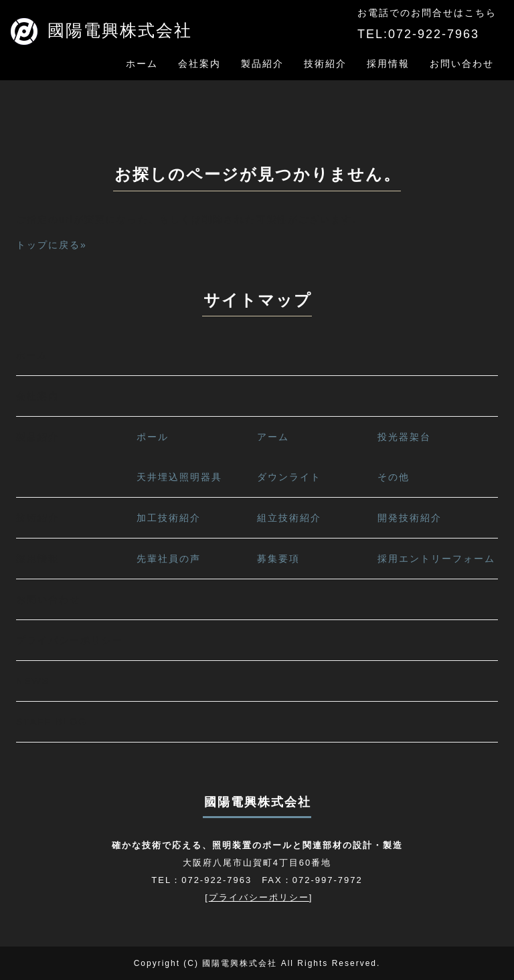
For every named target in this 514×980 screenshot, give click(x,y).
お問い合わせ (462, 64)
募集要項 (278, 559)
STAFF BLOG (52, 722)
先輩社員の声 (169, 559)
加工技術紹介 (169, 518)
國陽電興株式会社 (101, 30)
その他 (394, 477)
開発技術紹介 (410, 518)
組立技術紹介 (289, 518)
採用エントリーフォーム (436, 559)
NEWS (33, 681)
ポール (153, 437)
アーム (273, 437)
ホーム (142, 64)
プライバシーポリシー (70, 640)
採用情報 (388, 64)
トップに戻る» (52, 245)
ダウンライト (289, 477)
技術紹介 (325, 64)
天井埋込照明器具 (179, 477)
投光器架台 (404, 437)
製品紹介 (262, 64)
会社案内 (199, 64)
